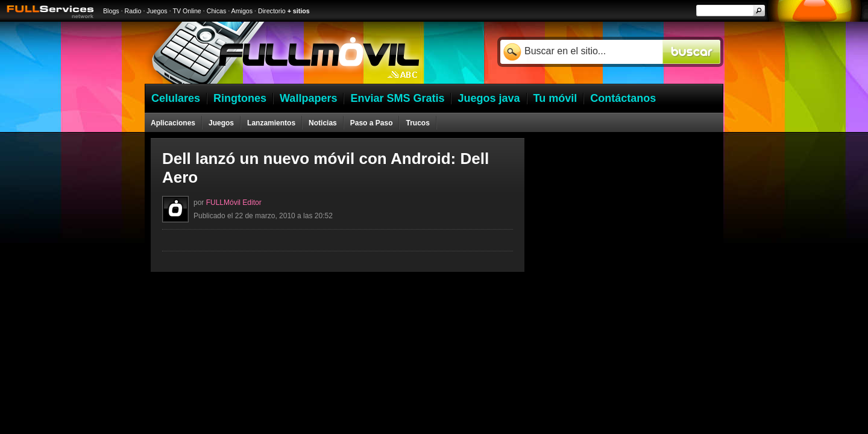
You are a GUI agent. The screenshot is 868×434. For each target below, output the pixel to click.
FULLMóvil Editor (234, 203)
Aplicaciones (173, 123)
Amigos (242, 11)
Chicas (217, 11)
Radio (133, 11)
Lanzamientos (271, 123)
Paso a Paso (372, 123)
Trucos (417, 123)
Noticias (323, 123)
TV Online (187, 11)
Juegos (157, 11)
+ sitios (299, 11)
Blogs (111, 11)
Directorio (272, 11)
